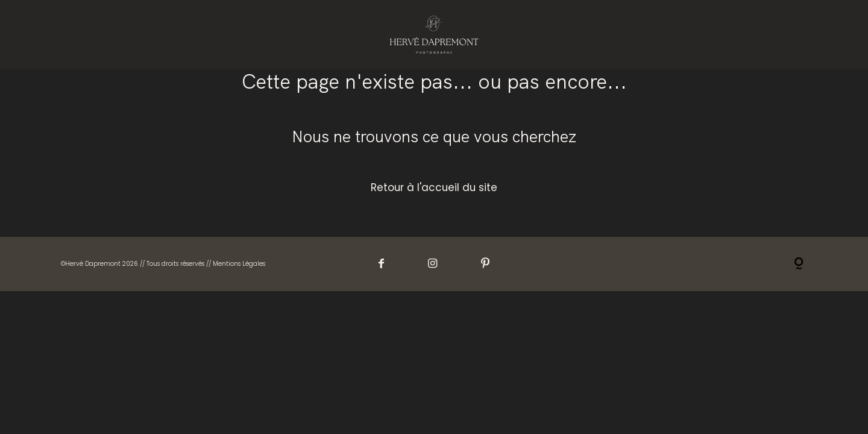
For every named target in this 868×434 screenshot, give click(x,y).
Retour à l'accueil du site (434, 187)
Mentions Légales (239, 264)
